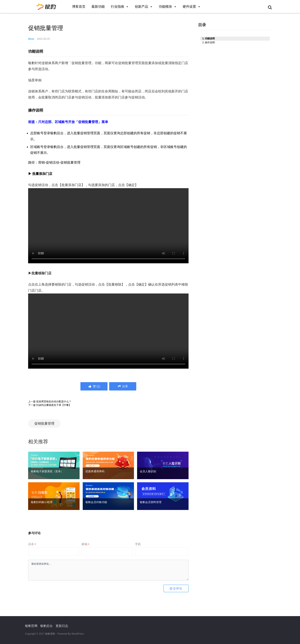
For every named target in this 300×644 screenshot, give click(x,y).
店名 (32, 544)
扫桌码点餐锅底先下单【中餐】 (54, 405)
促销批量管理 (44, 423)
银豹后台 (46, 626)
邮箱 (85, 544)
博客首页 (79, 7)
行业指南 (120, 7)
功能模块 (168, 7)
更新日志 (62, 626)
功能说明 (210, 35)
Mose (31, 39)
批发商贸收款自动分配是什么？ (54, 402)
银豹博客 (50, 634)
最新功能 (98, 7)
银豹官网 (31, 626)
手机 (138, 544)
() (94, 386)
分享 (123, 386)
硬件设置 (192, 7)
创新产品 (144, 7)
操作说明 (210, 39)
